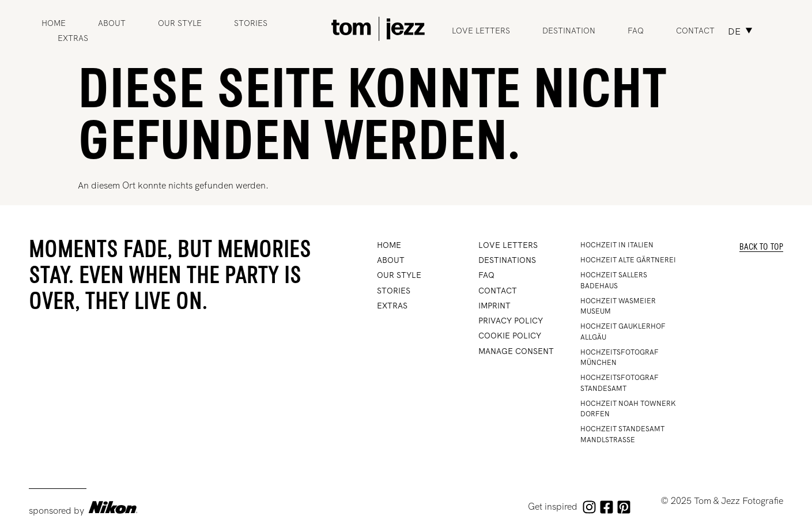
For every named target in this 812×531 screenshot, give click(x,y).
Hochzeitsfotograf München (620, 357)
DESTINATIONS (507, 260)
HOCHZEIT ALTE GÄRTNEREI (628, 260)
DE (734, 31)
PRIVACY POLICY (511, 321)
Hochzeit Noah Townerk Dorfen (628, 409)
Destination (569, 31)
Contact (695, 31)
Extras (73, 38)
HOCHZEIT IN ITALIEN (617, 245)
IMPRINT (494, 306)
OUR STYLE (180, 23)
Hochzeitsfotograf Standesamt (620, 383)
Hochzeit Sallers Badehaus (614, 280)
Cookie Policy (510, 336)
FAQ (636, 31)
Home (54, 23)
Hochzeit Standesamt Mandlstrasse (622, 434)
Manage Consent (516, 351)
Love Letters (481, 31)
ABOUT (112, 23)
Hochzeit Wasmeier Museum (618, 306)
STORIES (251, 23)
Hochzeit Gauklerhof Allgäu (623, 332)
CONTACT (498, 291)
